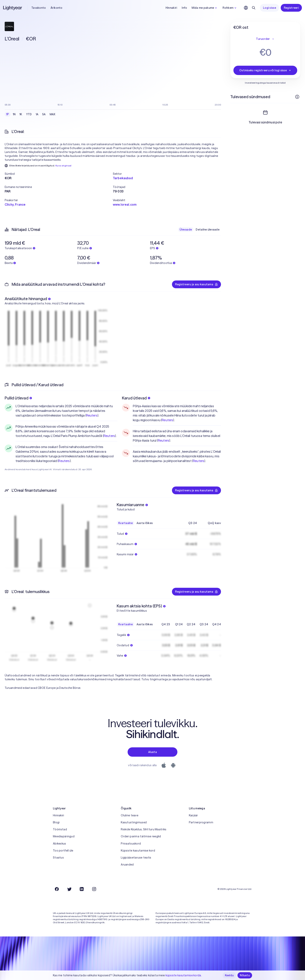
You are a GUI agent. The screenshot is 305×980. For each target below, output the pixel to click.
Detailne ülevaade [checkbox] (208, 230)
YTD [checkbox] (29, 114)
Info (184, 8)
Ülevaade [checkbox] (186, 230)
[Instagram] (94, 889)
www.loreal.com (125, 204)
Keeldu (229, 975)
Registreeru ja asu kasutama (196, 284)
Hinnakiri (171, 8)
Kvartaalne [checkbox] (125, 523)
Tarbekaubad (123, 178)
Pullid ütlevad (18, 398)
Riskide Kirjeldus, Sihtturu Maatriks (144, 829)
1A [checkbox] (37, 114)
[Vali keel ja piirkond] (246, 8)
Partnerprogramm (201, 822)
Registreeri (291, 8)
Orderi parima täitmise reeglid (141, 836)
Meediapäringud (64, 836)
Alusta (152, 752)
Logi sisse (270, 8)
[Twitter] (69, 889)
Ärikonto (57, 8)
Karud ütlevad (136, 398)
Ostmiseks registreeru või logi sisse (265, 70)
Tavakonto (39, 8)
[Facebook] (57, 889)
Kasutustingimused (134, 822)
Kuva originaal (64, 166)
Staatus (58, 858)
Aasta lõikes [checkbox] (145, 523)
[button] (59, 174)
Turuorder (265, 39)
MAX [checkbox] (53, 114)
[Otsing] (254, 8)
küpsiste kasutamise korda (183, 975)
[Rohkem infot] (297, 97)
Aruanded (127, 865)
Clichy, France (15, 204)
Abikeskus (60, 844)
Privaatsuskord (131, 844)
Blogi (56, 822)
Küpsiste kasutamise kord (138, 851)
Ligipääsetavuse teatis (136, 858)
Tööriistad (60, 829)
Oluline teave (130, 815)
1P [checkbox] (8, 114)
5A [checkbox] (44, 114)
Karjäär (193, 815)
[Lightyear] (13, 8)
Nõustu (245, 975)
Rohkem (230, 8)
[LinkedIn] (82, 889)
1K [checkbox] (21, 114)
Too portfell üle (63, 851)
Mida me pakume (205, 8)
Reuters (92, 415)
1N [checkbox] (14, 114)
